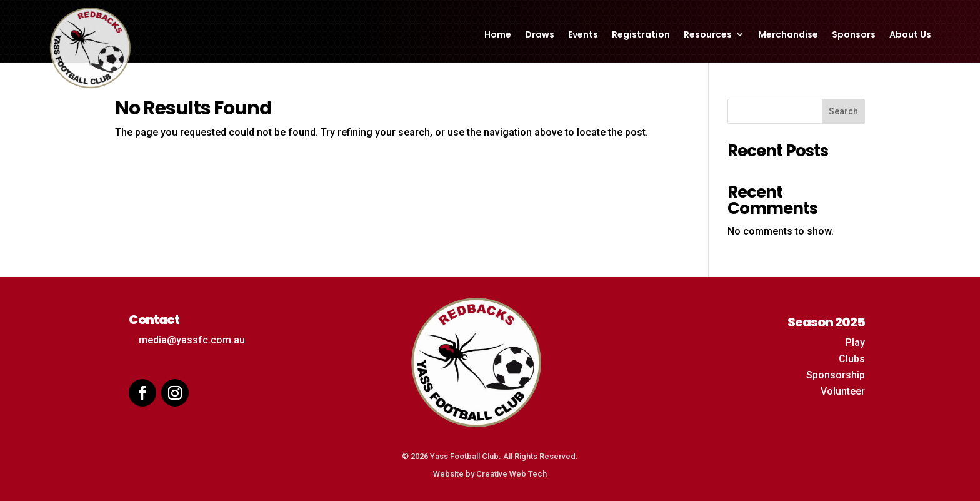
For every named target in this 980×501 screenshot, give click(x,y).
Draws (540, 35)
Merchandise (788, 35)
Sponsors (854, 35)
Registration (641, 35)
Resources (708, 35)
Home (498, 35)
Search (843, 111)
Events (583, 35)
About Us (910, 35)
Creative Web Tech (512, 474)
